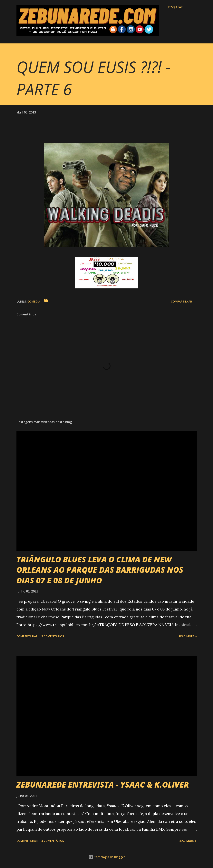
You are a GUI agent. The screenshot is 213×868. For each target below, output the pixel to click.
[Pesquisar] (175, 7)
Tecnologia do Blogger (107, 857)
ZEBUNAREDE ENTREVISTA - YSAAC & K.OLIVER (103, 785)
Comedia (34, 301)
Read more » (188, 636)
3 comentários (53, 636)
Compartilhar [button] (181, 301)
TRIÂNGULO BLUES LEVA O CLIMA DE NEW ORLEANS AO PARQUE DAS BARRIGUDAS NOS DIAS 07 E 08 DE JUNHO (100, 570)
